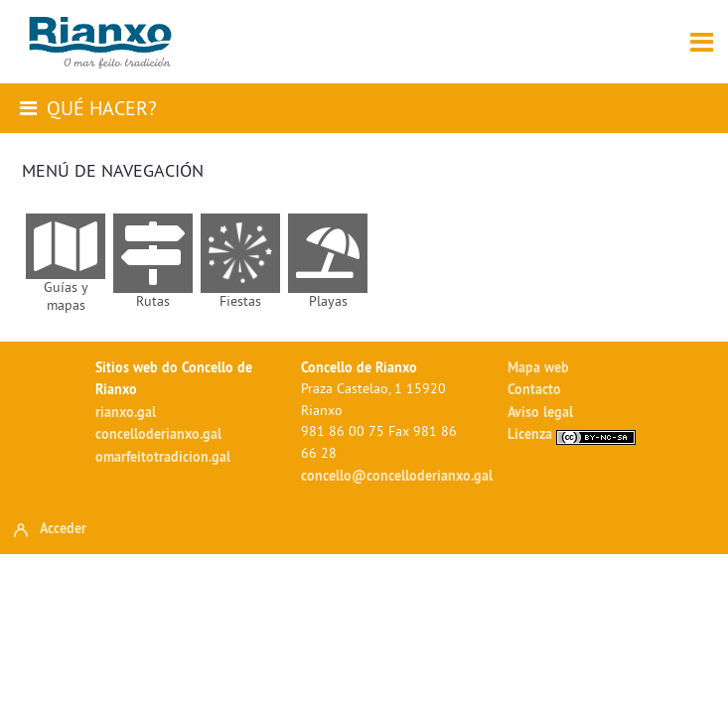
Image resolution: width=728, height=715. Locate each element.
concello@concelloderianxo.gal (397, 475)
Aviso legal (540, 412)
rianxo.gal (126, 412)
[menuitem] (66, 264)
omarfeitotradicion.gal (163, 456)
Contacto (534, 389)
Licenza (572, 433)
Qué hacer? (102, 108)
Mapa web (538, 367)
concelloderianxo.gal (158, 433)
